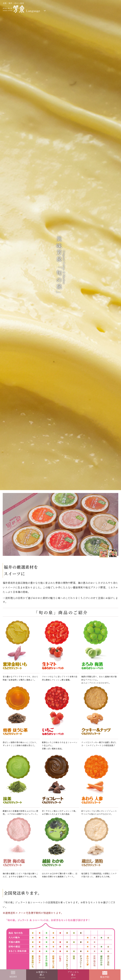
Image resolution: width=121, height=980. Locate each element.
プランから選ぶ (73, 975)
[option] (60, 524)
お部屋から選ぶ (42, 975)
